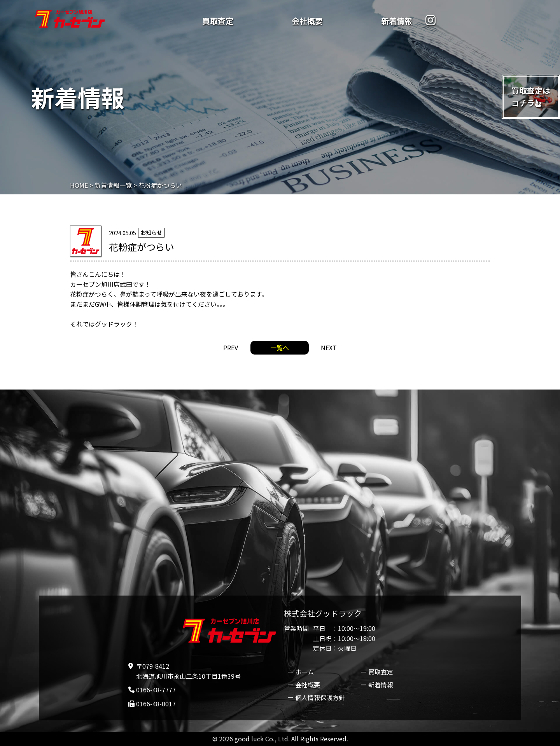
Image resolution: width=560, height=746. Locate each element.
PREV (231, 348)
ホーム (304, 672)
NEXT (329, 348)
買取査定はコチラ (531, 97)
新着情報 (397, 21)
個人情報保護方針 (320, 697)
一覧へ (280, 348)
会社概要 (307, 21)
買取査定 (218, 21)
